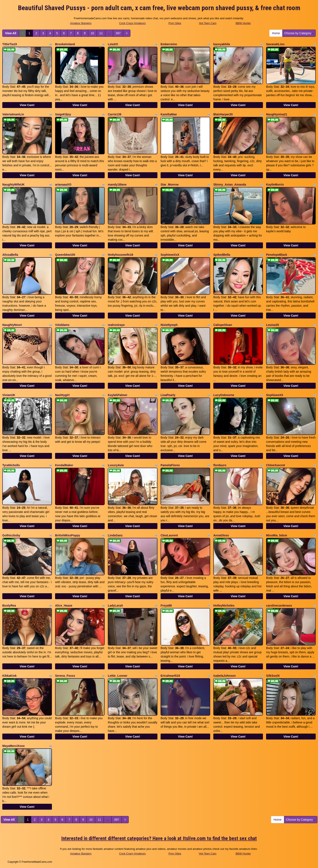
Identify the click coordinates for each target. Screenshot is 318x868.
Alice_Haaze (64, 606)
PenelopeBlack (277, 255)
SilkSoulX (273, 676)
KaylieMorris (275, 185)
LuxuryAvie (116, 465)
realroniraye (116, 325)
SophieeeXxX (170, 255)
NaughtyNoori (12, 325)
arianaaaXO (63, 185)
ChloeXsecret (275, 465)
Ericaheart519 (170, 676)
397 (118, 33)
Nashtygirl (62, 395)
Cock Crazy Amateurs (133, 23)
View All (11, 33)
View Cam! (27, 105)
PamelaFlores (170, 465)
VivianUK (9, 395)
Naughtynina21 (277, 114)
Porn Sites (175, 23)
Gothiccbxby (11, 535)
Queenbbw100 (65, 255)
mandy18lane (117, 185)
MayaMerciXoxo (14, 746)
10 (92, 33)
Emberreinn (169, 44)
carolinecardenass (279, 606)
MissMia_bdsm (277, 535)
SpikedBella (222, 255)
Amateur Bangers (81, 23)
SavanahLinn (275, 44)
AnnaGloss (221, 535)
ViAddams (62, 325)
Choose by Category (299, 33)
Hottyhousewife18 (120, 255)
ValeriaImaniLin (13, 114)
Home (276, 33)
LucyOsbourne (224, 395)
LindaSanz (115, 535)
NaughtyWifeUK (14, 185)
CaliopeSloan (223, 325)
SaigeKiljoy (63, 114)
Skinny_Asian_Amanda (230, 185)
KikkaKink (9, 676)
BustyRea (9, 606)
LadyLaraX (115, 606)
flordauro (220, 465)
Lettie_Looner (118, 676)
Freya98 (166, 606)
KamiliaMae (169, 114)
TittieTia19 (10, 44)
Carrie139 (115, 114)
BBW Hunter (243, 23)
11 (101, 33)
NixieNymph (169, 325)
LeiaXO (113, 44)
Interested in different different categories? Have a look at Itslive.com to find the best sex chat (159, 838)
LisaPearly (168, 395)
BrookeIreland (65, 44)
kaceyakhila (222, 44)
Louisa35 (273, 325)
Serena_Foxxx (65, 676)
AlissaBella (10, 255)
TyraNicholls (11, 465)
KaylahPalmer (118, 395)
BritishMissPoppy (68, 535)
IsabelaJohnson (225, 676)
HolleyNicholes (224, 606)
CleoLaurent (169, 535)
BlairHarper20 (223, 114)
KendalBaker (64, 465)
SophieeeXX (275, 395)
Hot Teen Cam (208, 23)
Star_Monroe (170, 185)
